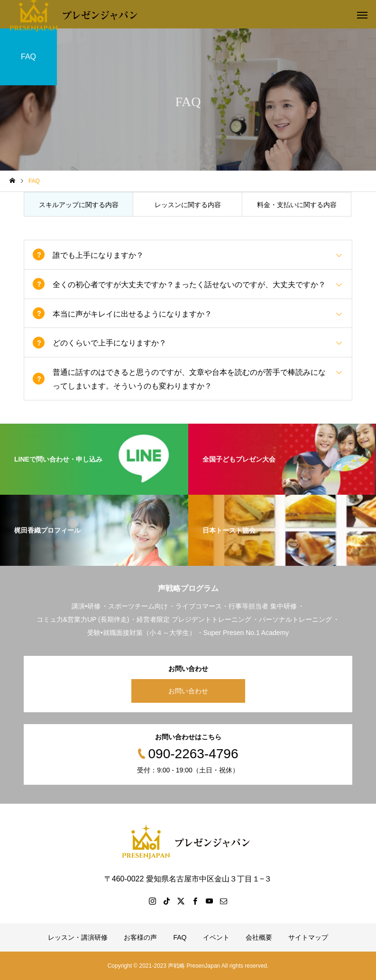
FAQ (180, 937)
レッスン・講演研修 (78, 937)
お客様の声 (140, 937)
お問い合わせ (188, 691)
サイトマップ (308, 937)
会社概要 (259, 937)
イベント (216, 937)
